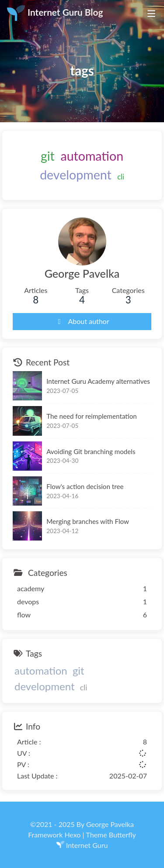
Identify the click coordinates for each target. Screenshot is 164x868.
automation (92, 156)
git (48, 156)
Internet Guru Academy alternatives (98, 382)
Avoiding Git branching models (91, 451)
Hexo (72, 835)
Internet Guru (87, 845)
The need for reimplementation (92, 417)
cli (121, 177)
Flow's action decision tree (85, 486)
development (76, 175)
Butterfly (122, 835)
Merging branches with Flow (88, 521)
